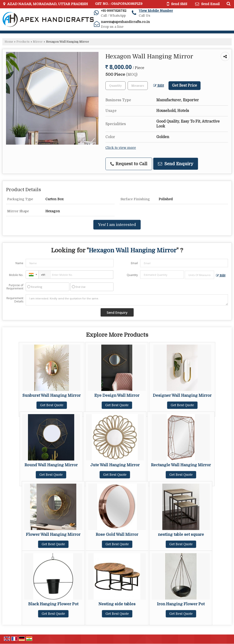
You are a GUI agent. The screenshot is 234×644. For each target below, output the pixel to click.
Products (23, 42)
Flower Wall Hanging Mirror (53, 535)
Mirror (38, 42)
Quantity (132, 275)
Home (9, 42)
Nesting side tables (117, 604)
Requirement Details (15, 300)
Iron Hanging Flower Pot (181, 604)
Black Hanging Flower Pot (53, 604)
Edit (159, 86)
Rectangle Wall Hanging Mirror (181, 465)
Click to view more (121, 148)
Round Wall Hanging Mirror (51, 465)
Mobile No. (16, 275)
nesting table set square (181, 535)
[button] (156, 11)
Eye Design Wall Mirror (117, 395)
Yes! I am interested (117, 225)
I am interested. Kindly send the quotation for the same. (127, 300)
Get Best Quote (52, 405)
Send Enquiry (176, 164)
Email (134, 263)
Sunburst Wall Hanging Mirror (52, 395)
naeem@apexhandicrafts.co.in (125, 22)
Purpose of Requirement (15, 287)
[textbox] (138, 86)
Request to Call (129, 164)
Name (19, 263)
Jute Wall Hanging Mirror (115, 465)
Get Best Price (185, 86)
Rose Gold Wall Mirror (117, 535)
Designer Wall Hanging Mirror (182, 395)
